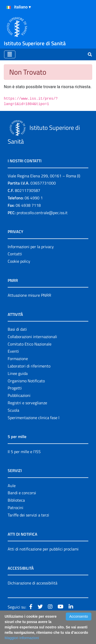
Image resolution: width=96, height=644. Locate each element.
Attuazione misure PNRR (29, 295)
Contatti (15, 254)
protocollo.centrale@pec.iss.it (42, 213)
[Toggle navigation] (10, 54)
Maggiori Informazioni (22, 638)
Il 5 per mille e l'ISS (24, 452)
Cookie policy (19, 261)
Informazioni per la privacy (31, 247)
